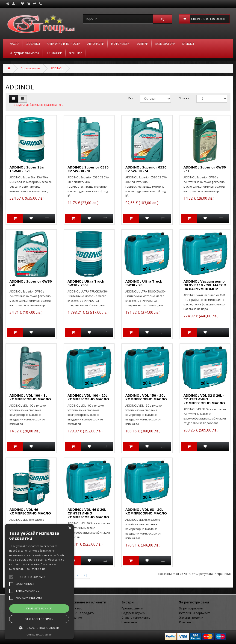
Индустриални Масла (24, 53)
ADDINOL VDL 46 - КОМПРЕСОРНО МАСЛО (30, 511)
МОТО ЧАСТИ (120, 44)
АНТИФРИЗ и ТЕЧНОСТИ (64, 44)
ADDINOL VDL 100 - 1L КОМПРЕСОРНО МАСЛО (30, 397)
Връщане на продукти (79, 613)
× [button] (70, 528)
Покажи (184, 98)
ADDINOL (57, 68)
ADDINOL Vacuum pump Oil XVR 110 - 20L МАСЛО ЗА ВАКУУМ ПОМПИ (205, 285)
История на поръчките (195, 613)
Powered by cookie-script (39, 635)
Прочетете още (35, 569)
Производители (132, 608)
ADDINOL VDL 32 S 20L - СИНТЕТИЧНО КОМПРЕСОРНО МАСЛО (204, 399)
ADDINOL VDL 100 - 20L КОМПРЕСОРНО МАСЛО (88, 397)
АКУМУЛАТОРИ (165, 44)
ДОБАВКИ (33, 44)
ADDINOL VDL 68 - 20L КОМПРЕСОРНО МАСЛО (146, 511)
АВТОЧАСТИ (96, 44)
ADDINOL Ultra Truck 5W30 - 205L (86, 283)
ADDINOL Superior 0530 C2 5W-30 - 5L (146, 169)
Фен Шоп (76, 53)
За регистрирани (191, 608)
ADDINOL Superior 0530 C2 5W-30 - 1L (88, 169)
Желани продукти (191, 618)
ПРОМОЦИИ (54, 53)
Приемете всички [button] (39, 608)
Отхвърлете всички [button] (39, 619)
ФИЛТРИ (142, 44)
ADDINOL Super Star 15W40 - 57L (27, 169)
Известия (185, 622)
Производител (31, 68)
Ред (131, 98)
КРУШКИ (188, 44)
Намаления (129, 622)
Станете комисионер (136, 618)
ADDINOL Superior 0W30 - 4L (31, 283)
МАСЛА (15, 44)
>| (86, 575)
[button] (39, 628)
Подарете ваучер (133, 613)
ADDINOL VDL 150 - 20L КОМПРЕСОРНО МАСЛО (146, 397)
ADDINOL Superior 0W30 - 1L (205, 169)
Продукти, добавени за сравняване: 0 (37, 105)
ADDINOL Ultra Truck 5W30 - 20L (144, 283)
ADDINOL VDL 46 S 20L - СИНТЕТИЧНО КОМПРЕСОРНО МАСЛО (88, 513)
